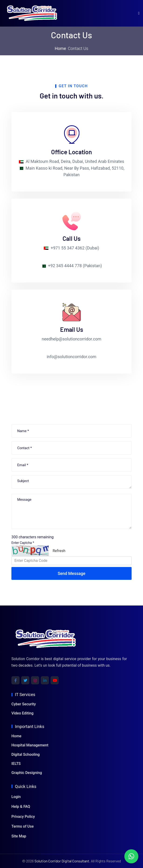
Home (60, 48)
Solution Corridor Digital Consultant (62, 861)
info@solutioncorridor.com (71, 357)
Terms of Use (23, 826)
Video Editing (22, 713)
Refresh (59, 551)
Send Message (72, 573)
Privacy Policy (23, 817)
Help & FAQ (21, 807)
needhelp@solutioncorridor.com (71, 339)
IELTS (16, 764)
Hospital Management (30, 745)
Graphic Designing (27, 773)
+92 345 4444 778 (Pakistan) (75, 266)
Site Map (19, 836)
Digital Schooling (26, 754)
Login (16, 797)
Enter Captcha (23, 543)
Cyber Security (24, 704)
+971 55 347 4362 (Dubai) (75, 248)
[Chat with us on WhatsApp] (131, 856)
